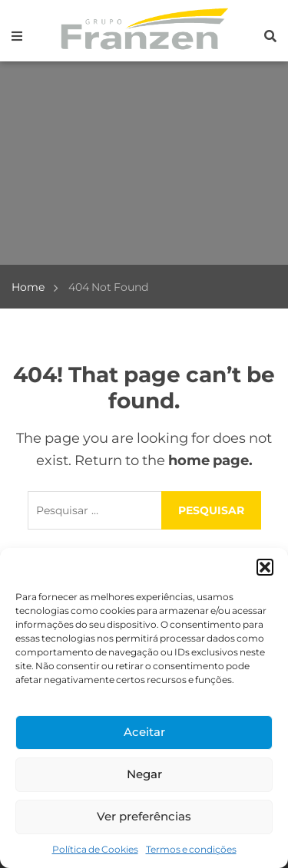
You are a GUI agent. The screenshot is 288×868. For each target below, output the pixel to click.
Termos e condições (191, 849)
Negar (144, 774)
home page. (210, 460)
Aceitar (144, 732)
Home (28, 287)
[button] (265, 567)
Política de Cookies (95, 849)
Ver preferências (144, 816)
